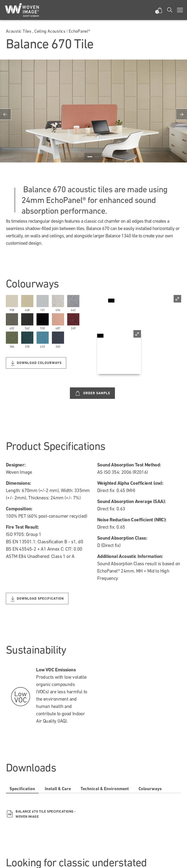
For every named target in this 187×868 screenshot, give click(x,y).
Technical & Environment (105, 789)
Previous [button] (6, 114)
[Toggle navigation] (180, 10)
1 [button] (90, 157)
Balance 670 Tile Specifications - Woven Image (41, 814)
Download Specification (37, 599)
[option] (93, 114)
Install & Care (58, 789)
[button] (160, 10)
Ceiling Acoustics (50, 31)
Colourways (150, 789)
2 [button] (97, 157)
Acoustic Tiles (19, 31)
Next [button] (181, 114)
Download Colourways (36, 363)
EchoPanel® (79, 31)
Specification (22, 789)
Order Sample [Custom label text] (93, 393)
